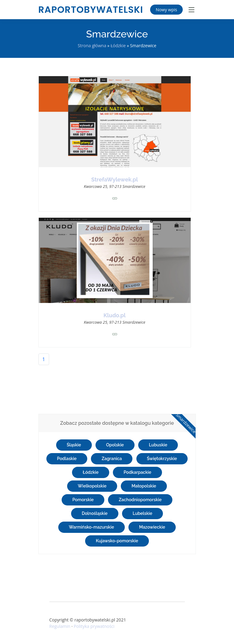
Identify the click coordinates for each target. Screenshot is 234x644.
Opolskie (115, 445)
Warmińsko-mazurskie (92, 527)
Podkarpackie (137, 472)
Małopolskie (144, 486)
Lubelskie (142, 513)
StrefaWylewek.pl (115, 179)
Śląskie (74, 445)
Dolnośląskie (95, 513)
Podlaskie (67, 459)
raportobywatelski (91, 10)
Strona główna (92, 46)
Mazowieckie (152, 527)
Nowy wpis (166, 10)
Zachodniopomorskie (140, 500)
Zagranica (112, 459)
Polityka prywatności (94, 626)
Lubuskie (158, 445)
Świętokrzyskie (162, 459)
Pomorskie (83, 500)
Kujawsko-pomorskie (117, 541)
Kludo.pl (114, 315)
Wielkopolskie (92, 486)
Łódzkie (118, 46)
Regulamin (60, 626)
